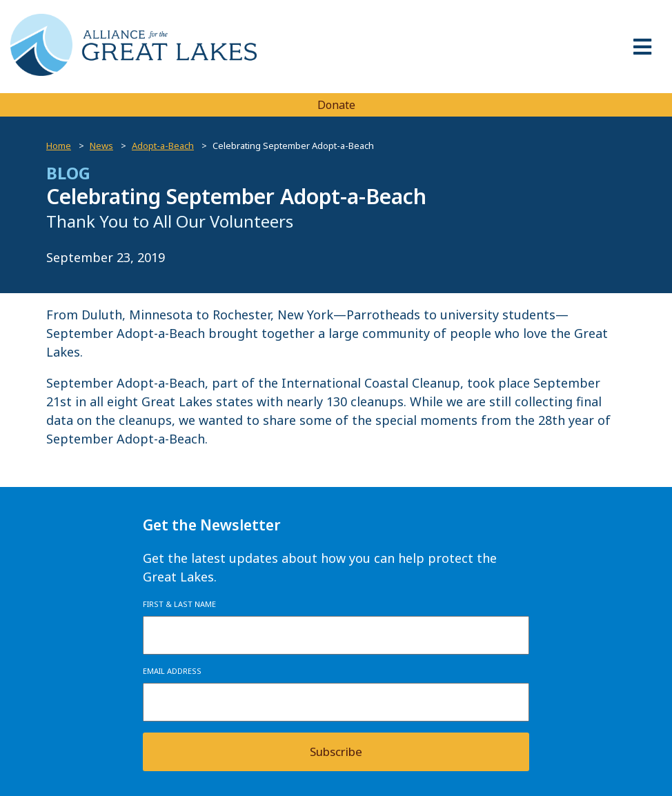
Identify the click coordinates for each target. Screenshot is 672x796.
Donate (336, 105)
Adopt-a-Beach (163, 146)
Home (59, 146)
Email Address (172, 671)
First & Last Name (179, 604)
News (101, 146)
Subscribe (336, 752)
